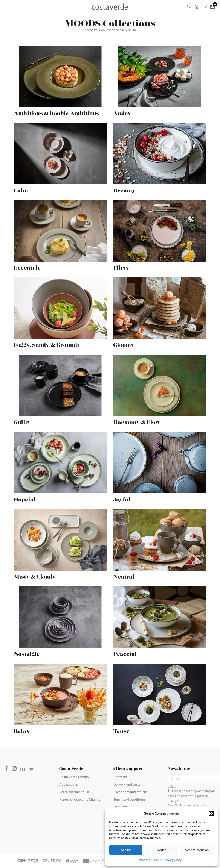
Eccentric (27, 266)
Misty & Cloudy (35, 575)
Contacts (120, 777)
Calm (21, 189)
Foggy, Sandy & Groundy (47, 344)
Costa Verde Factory (74, 777)
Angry (122, 112)
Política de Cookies (151, 860)
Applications (69, 784)
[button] (211, 813)
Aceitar (126, 850)
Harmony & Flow (137, 421)
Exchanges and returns (130, 792)
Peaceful (125, 653)
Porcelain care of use (74, 792)
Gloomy (124, 344)
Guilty (22, 421)
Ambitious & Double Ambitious (56, 112)
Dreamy (124, 189)
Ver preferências (197, 850)
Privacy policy (173, 860)
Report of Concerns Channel (80, 799)
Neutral (124, 575)
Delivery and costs (127, 784)
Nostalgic (27, 653)
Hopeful (25, 498)
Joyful (122, 498)
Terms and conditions (129, 799)
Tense (121, 730)
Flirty (121, 266)
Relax (22, 730)
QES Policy (121, 807)
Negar (161, 850)
